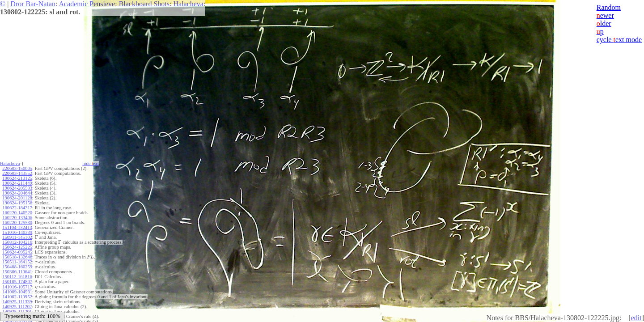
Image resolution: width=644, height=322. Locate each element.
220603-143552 (17, 173)
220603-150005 (17, 168)
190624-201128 (17, 198)
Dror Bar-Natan (33, 4)
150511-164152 (17, 262)
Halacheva (188, 4)
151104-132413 (17, 227)
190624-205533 (17, 188)
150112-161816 (17, 277)
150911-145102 (17, 237)
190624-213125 (17, 178)
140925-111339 (17, 302)
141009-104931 (17, 292)
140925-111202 (17, 307)
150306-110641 (17, 272)
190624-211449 (17, 183)
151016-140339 (17, 232)
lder (604, 23)
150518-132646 (17, 257)
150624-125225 (17, 247)
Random (609, 7)
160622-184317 (17, 208)
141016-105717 (17, 287)
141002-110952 (17, 297)
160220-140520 (17, 213)
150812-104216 (17, 242)
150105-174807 (17, 282)
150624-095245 (17, 252)
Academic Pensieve (87, 4)
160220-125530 (17, 222)
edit (636, 318)
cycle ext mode (619, 40)
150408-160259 (17, 267)
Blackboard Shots (144, 4)
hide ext (91, 163)
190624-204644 (17, 193)
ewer (605, 15)
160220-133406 (17, 218)
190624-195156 (17, 203)
